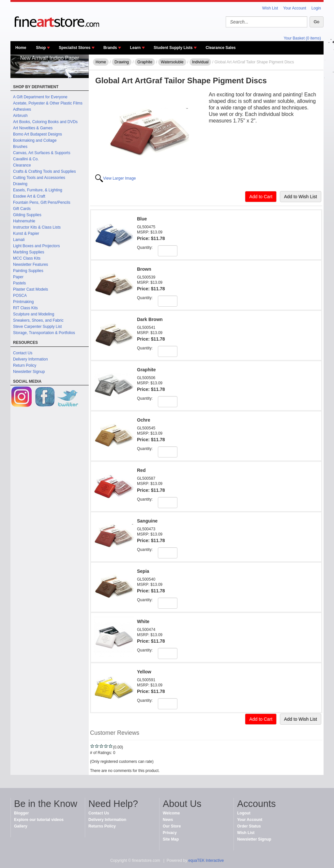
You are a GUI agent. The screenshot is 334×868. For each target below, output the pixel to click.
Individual (200, 62)
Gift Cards (22, 209)
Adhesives (22, 109)
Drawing (20, 184)
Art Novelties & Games (33, 128)
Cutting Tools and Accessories (39, 178)
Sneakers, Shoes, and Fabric (38, 320)
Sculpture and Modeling (34, 314)
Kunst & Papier (26, 233)
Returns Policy (102, 826)
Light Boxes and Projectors (36, 246)
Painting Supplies (28, 271)
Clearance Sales (220, 48)
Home (21, 48)
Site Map (171, 839)
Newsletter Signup (29, 372)
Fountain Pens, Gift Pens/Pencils (42, 202)
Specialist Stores (75, 48)
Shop (41, 48)
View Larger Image (120, 178)
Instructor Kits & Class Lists (37, 227)
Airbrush (20, 116)
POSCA (20, 296)
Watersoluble (172, 62)
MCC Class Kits (27, 258)
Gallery (21, 826)
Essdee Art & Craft (29, 196)
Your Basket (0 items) (302, 38)
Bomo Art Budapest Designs (38, 134)
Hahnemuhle (24, 221)
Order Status (249, 826)
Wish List (270, 8)
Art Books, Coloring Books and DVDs (45, 122)
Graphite (145, 62)
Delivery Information (30, 359)
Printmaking (23, 302)
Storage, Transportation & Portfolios (44, 333)
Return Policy (25, 365)
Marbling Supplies (29, 252)
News (168, 820)
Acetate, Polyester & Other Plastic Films (48, 103)
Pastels (19, 283)
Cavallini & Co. (26, 159)
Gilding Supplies (27, 215)
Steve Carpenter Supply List (37, 327)
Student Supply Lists (173, 48)
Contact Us (23, 353)
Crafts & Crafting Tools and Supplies (45, 171)
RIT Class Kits (25, 308)
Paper (18, 277)
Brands (110, 48)
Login (316, 8)
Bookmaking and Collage (35, 140)
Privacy (170, 833)
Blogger (21, 813)
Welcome (171, 813)
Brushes (20, 147)
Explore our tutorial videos (39, 820)
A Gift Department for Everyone (40, 97)
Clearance (22, 165)
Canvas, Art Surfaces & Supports (42, 153)
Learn (135, 48)
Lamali (19, 240)
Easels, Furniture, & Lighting (38, 190)
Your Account (295, 8)
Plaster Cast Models (30, 289)
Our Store (172, 826)
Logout (244, 813)
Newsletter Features (30, 265)
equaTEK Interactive (206, 860)
